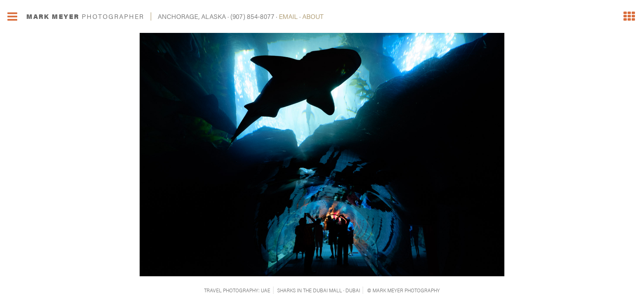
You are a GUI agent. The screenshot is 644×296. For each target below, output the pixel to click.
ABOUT (313, 16)
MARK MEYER (85, 16)
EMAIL (288, 16)
